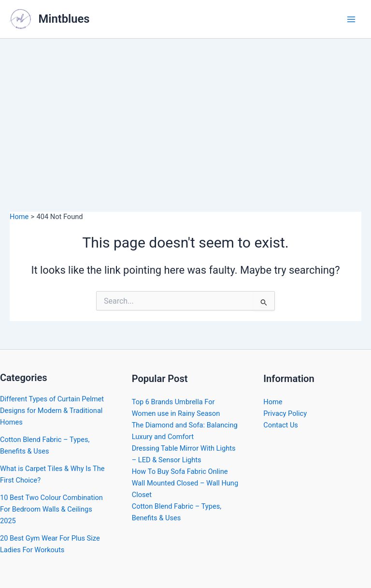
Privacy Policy (285, 413)
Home (273, 402)
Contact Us (281, 425)
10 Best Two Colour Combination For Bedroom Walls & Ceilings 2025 (51, 509)
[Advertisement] (185, 111)
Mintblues (64, 19)
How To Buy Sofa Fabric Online (180, 471)
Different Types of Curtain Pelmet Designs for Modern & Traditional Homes (52, 411)
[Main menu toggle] (351, 19)
